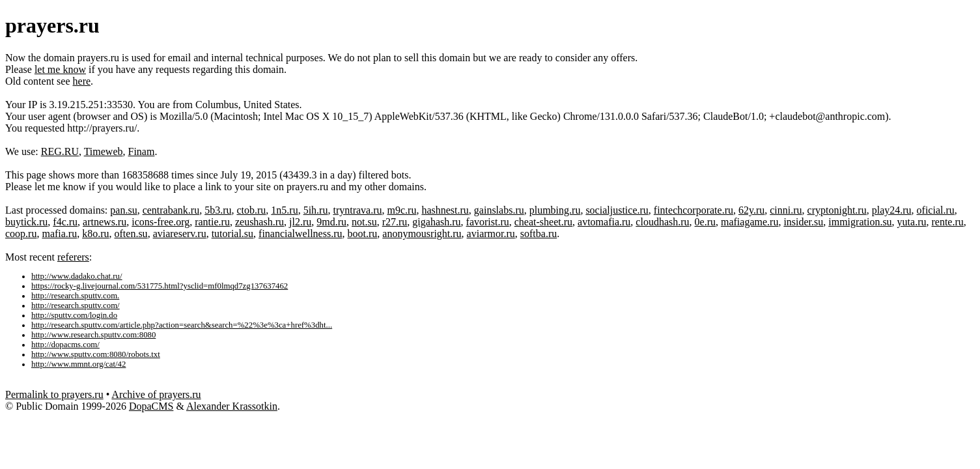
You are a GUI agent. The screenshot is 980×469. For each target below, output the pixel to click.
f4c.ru (65, 222)
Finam (142, 151)
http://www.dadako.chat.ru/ (77, 276)
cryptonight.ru (837, 210)
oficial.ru (936, 210)
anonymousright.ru (422, 234)
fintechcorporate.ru (693, 210)
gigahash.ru (436, 222)
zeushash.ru (259, 222)
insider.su (803, 222)
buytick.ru (26, 222)
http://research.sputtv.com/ (76, 306)
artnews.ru (105, 222)
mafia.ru (59, 234)
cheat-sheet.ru (543, 222)
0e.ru (705, 222)
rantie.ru (212, 222)
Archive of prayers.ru (156, 394)
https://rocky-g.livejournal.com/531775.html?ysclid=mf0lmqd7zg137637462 (160, 286)
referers (73, 257)
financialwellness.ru (300, 234)
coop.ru (21, 234)
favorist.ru (488, 222)
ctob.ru (251, 210)
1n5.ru (284, 210)
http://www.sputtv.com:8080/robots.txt (96, 354)
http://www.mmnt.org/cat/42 (78, 364)
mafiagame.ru (749, 222)
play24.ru (892, 210)
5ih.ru (316, 210)
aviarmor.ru (491, 234)
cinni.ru (786, 210)
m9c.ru (402, 210)
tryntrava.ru (357, 210)
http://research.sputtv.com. (75, 296)
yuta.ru (912, 222)
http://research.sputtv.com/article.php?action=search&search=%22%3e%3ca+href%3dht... (182, 325)
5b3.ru (218, 210)
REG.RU (60, 151)
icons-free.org (161, 222)
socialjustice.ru (617, 210)
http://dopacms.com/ (65, 345)
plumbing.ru (555, 210)
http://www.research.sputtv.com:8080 (93, 335)
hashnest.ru (445, 210)
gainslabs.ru (499, 210)
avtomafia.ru (604, 222)
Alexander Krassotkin (232, 406)
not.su (364, 222)
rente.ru (947, 222)
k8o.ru (95, 234)
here (82, 81)
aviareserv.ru (180, 234)
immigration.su (860, 222)
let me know (60, 69)
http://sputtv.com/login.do (74, 315)
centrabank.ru (171, 210)
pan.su (123, 210)
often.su (131, 234)
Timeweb (104, 151)
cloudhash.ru (662, 222)
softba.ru (539, 234)
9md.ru (331, 222)
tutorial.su (232, 234)
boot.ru (363, 234)
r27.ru (395, 222)
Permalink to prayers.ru (54, 394)
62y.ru (751, 210)
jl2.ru (300, 222)
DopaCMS (151, 406)
